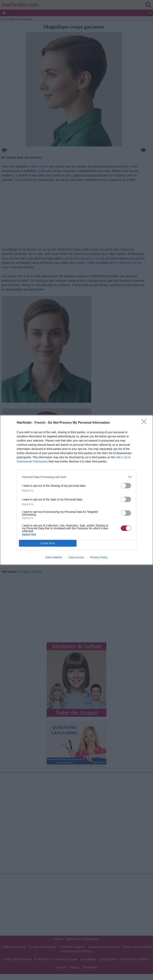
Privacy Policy (99, 557)
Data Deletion (54, 557)
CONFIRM (48, 543)
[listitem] (76, 477)
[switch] (126, 486)
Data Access (76, 557)
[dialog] (76, 490)
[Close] (145, 423)
